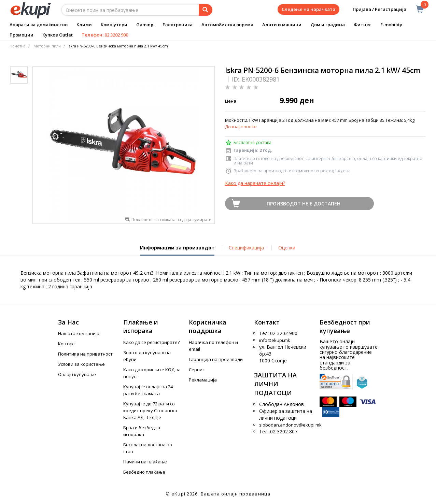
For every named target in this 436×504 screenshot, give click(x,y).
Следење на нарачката (308, 9)
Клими (84, 25)
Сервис (197, 370)
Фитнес (363, 25)
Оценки (287, 248)
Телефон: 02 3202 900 (105, 35)
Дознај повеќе (241, 127)
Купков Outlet (58, 35)
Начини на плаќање (145, 462)
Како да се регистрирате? (151, 342)
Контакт (67, 344)
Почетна (18, 46)
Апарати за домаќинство (39, 25)
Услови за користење (81, 364)
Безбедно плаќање (144, 472)
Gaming (145, 25)
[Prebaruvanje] (206, 10)
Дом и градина (328, 25)
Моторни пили (47, 46)
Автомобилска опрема (227, 25)
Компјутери (114, 25)
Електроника (178, 25)
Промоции (22, 35)
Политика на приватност (85, 354)
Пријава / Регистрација (375, 9)
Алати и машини (282, 25)
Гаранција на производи (216, 359)
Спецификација (246, 248)
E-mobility (391, 25)
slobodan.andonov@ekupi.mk (290, 425)
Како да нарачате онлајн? (255, 183)
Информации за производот (177, 250)
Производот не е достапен (304, 204)
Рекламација (203, 380)
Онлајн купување (77, 374)
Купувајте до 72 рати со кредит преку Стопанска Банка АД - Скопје (150, 411)
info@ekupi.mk (275, 340)
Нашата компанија (79, 333)
